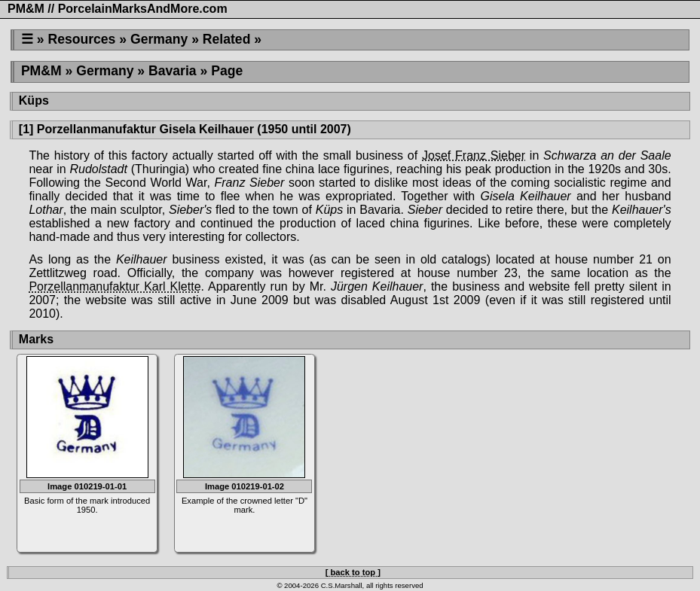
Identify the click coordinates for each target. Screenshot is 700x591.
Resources (81, 39)
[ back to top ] (353, 572)
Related (227, 39)
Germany (159, 39)
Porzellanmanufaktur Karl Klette (115, 286)
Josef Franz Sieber (474, 155)
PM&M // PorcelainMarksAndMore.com (118, 9)
